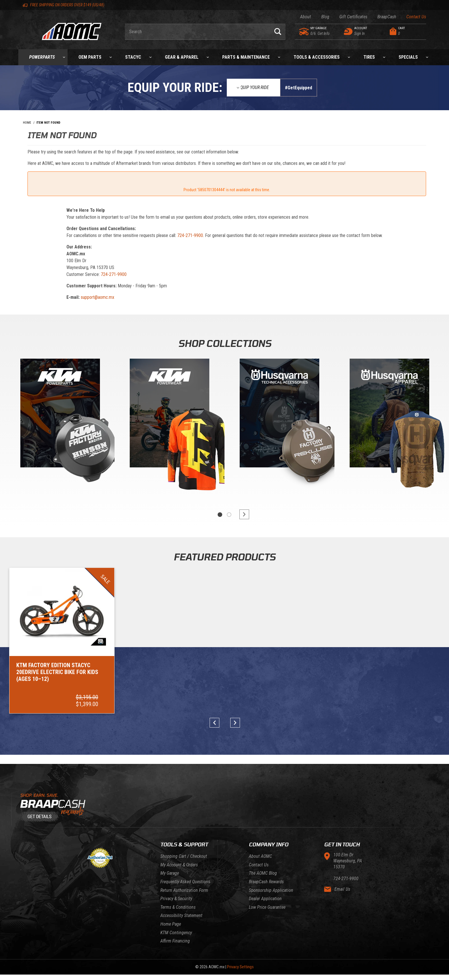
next (242, 514)
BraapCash (387, 17)
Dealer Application (265, 899)
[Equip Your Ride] (253, 88)
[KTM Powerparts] (60, 414)
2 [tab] (229, 515)
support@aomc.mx (98, 297)
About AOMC (260, 856)
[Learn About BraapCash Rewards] (224, 808)
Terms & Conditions (178, 907)
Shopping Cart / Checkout (184, 856)
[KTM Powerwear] (170, 414)
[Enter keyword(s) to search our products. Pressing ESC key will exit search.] (197, 32)
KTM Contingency (176, 933)
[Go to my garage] (304, 31)
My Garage (170, 873)
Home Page (171, 924)
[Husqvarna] (389, 414)
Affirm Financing (175, 941)
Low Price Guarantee (267, 907)
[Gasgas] (279, 414)
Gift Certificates (353, 17)
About (306, 17)
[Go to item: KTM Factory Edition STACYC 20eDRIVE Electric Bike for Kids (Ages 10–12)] (62, 641)
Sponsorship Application (271, 890)
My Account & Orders (179, 865)
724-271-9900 (190, 235)
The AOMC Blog (263, 873)
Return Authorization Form (184, 890)
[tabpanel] (60, 427)
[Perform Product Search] (278, 32)
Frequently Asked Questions (185, 882)
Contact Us (416, 17)
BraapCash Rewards (266, 882)
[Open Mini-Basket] (406, 31)
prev (216, 723)
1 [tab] (220, 515)
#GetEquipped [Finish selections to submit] (299, 88)
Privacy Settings (240, 967)
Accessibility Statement (181, 915)
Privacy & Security (176, 899)
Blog (325, 17)
